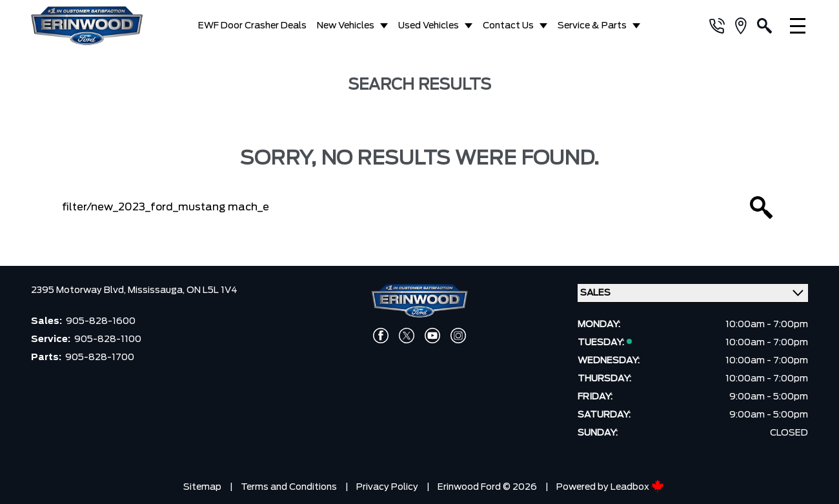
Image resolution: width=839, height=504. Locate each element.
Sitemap (202, 487)
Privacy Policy (387, 487)
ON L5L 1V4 (212, 290)
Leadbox (637, 487)
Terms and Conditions (289, 487)
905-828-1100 (108, 339)
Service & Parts (592, 26)
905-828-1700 (100, 358)
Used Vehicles (429, 26)
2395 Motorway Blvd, (79, 290)
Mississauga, (157, 290)
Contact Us (508, 26)
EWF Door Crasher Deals (252, 26)
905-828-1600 (101, 321)
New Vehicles (346, 26)
